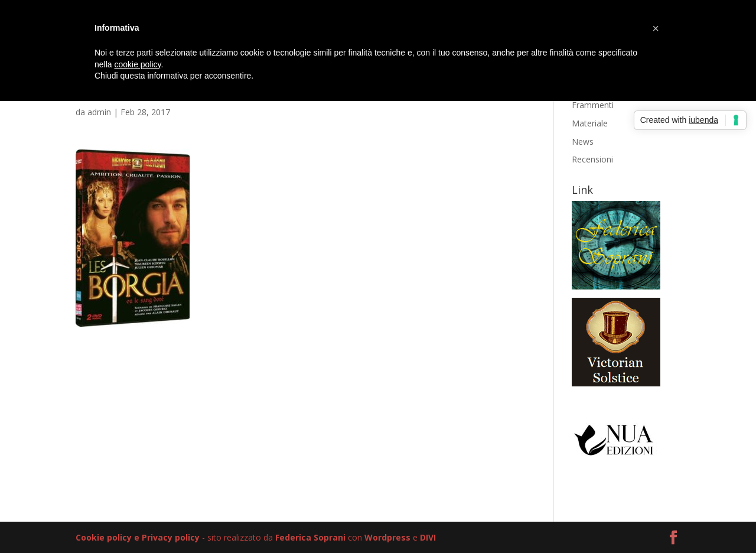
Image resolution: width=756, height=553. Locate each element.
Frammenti (593, 105)
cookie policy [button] (137, 64)
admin (99, 112)
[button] (656, 28)
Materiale (590, 123)
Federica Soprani (310, 537)
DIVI (428, 537)
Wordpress (387, 537)
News (583, 141)
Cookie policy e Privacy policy (138, 537)
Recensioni (592, 159)
